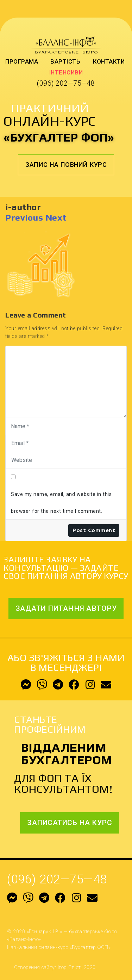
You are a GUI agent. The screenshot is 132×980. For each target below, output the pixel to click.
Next (56, 218)
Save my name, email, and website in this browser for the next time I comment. (61, 503)
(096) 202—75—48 (66, 83)
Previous (24, 218)
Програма (22, 61)
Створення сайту (34, 967)
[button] (66, 165)
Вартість (65, 61)
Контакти (109, 61)
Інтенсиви (66, 72)
